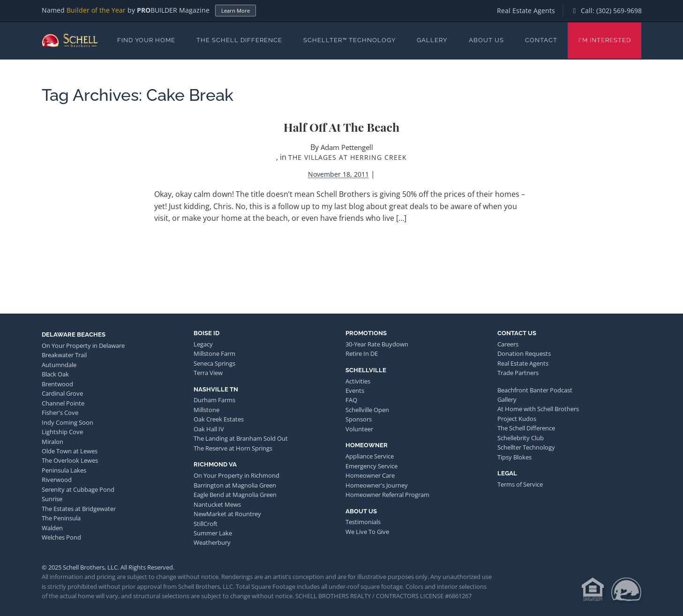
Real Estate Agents (526, 11)
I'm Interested (605, 40)
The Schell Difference (239, 40)
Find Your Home (146, 40)
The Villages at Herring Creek (348, 157)
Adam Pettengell (347, 147)
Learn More (236, 11)
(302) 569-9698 (619, 11)
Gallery (432, 40)
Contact (541, 40)
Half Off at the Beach (341, 127)
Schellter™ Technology (349, 40)
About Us (486, 40)
